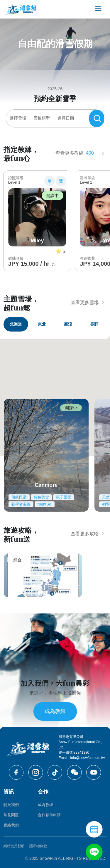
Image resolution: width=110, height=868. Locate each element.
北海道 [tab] (16, 324)
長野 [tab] (94, 324)
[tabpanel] (55, 455)
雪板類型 (42, 118)
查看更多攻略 (87, 534)
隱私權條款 (38, 846)
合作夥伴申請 (49, 815)
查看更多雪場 (87, 302)
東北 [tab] (42, 324)
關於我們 (11, 805)
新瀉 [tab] (68, 324)
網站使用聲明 (14, 846)
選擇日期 (66, 118)
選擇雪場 (18, 118)
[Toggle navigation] (98, 9)
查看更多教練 (80, 153)
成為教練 (55, 711)
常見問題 (11, 815)
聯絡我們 (11, 825)
